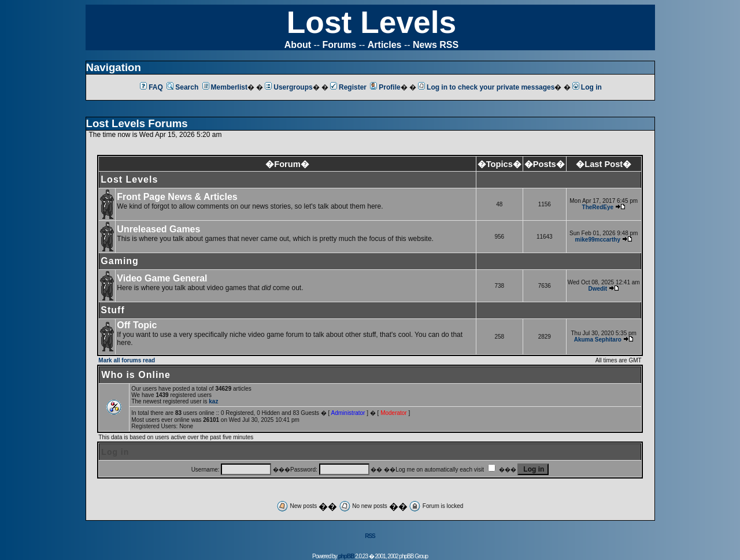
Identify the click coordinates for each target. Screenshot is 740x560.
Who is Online (136, 375)
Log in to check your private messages (486, 87)
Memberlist (225, 87)
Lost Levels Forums (137, 123)
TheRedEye (598, 207)
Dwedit (597, 289)
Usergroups (288, 87)
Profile (385, 87)
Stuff (112, 310)
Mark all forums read (127, 360)
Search (182, 87)
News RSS (436, 45)
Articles (385, 45)
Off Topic (137, 325)
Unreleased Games (158, 229)
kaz (213, 401)
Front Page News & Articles (177, 197)
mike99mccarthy (598, 240)
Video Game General (162, 278)
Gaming (120, 261)
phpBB (346, 556)
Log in (587, 87)
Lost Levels (371, 22)
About (298, 45)
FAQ (151, 87)
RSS (370, 536)
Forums (340, 45)
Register (348, 87)
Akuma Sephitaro (598, 340)
